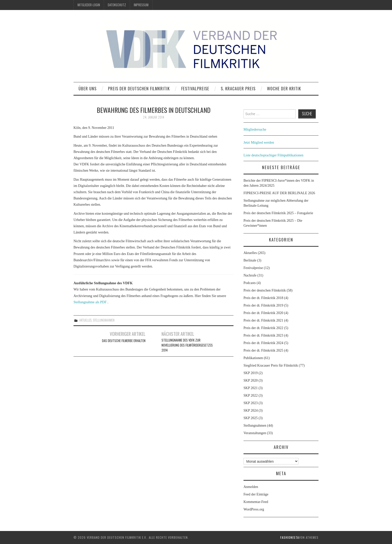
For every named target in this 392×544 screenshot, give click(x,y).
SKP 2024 (251, 411)
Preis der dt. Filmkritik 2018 (263, 298)
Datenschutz (117, 5)
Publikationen (253, 358)
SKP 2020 (251, 380)
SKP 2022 (251, 395)
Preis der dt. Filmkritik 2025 (263, 350)
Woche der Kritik (284, 88)
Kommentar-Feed (256, 502)
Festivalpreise (195, 88)
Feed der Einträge (256, 494)
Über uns (87, 88)
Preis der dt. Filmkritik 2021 (263, 320)
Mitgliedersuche (255, 129)
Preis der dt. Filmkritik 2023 (263, 335)
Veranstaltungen (255, 433)
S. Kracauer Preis (238, 88)
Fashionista (290, 537)
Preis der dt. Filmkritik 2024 (263, 343)
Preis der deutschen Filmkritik (139, 88)
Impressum (141, 5)
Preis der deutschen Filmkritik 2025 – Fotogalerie (278, 213)
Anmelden (251, 487)
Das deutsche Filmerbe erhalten (124, 341)
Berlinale (250, 260)
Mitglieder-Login (89, 5)
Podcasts (250, 283)
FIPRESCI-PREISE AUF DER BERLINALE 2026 (279, 193)
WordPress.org (254, 509)
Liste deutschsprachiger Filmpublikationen (273, 155)
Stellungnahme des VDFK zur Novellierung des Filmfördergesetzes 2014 (187, 345)
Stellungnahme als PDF (90, 302)
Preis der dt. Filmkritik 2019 (263, 305)
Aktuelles (85, 320)
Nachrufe (250, 275)
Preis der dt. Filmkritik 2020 (263, 313)
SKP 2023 (251, 403)
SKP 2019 (251, 373)
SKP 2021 (251, 388)
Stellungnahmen (104, 320)
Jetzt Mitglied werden (259, 143)
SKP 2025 (251, 418)
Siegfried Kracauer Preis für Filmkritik (271, 365)
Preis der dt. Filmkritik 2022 (263, 328)
